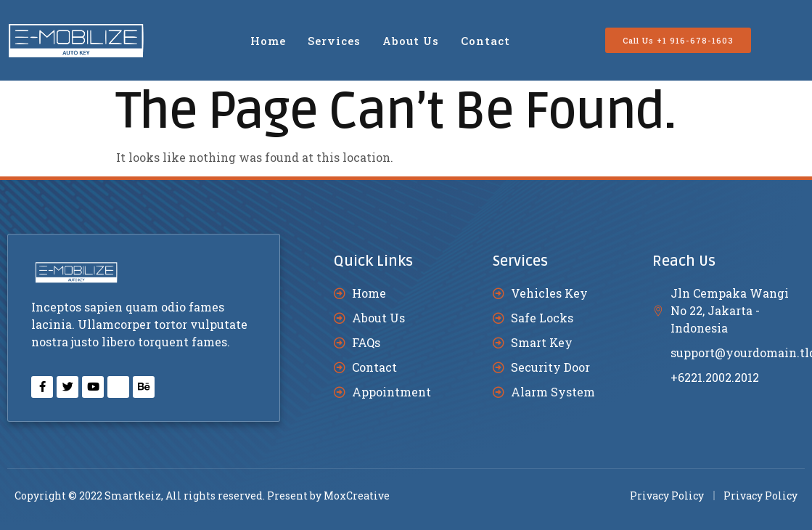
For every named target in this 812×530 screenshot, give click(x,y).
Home (268, 41)
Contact (485, 41)
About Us (411, 41)
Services (334, 41)
